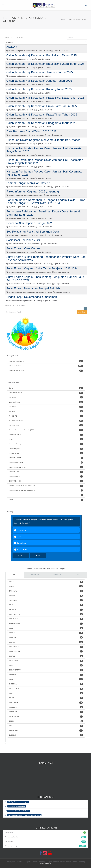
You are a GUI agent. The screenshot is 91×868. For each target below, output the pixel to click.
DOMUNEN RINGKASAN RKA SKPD (46, 486)
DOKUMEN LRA (46, 472)
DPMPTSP (46, 712)
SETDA (46, 605)
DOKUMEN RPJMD (46, 462)
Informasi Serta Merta (46, 361)
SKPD (15, 575)
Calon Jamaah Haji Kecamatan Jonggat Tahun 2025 (39, 81)
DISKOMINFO (46, 703)
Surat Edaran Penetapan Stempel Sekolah (33, 288)
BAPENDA (46, 684)
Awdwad (12, 47)
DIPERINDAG (46, 647)
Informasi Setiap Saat (46, 371)
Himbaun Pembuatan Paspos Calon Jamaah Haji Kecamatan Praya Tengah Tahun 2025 (45, 161)
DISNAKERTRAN (46, 670)
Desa (78, 575)
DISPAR (46, 596)
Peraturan (46, 407)
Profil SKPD (46, 416)
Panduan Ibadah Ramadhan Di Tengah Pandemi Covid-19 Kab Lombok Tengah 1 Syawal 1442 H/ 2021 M (46, 201)
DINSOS (46, 665)
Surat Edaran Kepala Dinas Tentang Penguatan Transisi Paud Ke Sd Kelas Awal (45, 278)
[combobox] (14, 38)
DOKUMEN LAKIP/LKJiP (46, 467)
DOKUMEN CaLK (46, 481)
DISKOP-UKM (46, 689)
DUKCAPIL (46, 591)
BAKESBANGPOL (46, 624)
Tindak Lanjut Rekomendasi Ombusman (32, 297)
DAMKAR (46, 735)
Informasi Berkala (46, 366)
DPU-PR (46, 693)
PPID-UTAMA (46, 731)
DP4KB (46, 698)
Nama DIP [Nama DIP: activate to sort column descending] (10, 42)
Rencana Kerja (46, 425)
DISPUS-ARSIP (46, 651)
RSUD (46, 586)
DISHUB (46, 642)
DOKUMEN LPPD (46, 458)
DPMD (46, 721)
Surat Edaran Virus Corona (23, 248)
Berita (46, 388)
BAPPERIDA (46, 707)
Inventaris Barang (46, 444)
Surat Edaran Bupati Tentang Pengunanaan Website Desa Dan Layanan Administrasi (46, 258)
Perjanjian (46, 411)
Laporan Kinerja (46, 402)
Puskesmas (57, 575)
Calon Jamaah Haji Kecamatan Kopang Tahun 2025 (39, 89)
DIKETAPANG (46, 717)
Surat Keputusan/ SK (46, 421)
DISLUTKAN (46, 619)
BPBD (46, 628)
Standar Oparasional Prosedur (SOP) (46, 430)
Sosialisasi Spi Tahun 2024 (23, 240)
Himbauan (46, 397)
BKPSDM (46, 675)
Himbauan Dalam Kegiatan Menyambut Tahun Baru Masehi (44, 140)
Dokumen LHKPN (46, 435)
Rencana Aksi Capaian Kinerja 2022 (29, 223)
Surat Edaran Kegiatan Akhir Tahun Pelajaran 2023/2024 (42, 268)
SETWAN (46, 610)
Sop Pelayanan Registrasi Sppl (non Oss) (33, 232)
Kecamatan (35, 575)
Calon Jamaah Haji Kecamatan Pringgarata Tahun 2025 (41, 123)
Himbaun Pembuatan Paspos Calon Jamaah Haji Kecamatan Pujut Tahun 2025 (45, 173)
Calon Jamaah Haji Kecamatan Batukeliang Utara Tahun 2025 (45, 64)
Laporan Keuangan (46, 393)
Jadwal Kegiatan (46, 449)
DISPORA (46, 637)
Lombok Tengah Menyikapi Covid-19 (29, 183)
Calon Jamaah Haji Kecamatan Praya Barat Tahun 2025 (42, 106)
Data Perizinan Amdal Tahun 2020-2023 (31, 131)
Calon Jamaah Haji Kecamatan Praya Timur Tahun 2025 (42, 115)
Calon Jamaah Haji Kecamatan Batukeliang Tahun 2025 (42, 55)
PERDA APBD (46, 453)
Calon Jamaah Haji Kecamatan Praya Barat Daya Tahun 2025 (45, 98)
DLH (46, 726)
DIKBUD (46, 633)
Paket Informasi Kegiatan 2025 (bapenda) (33, 191)
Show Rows (14, 38)
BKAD (46, 679)
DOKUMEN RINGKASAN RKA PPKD (46, 490)
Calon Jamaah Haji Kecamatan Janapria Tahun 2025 (40, 72)
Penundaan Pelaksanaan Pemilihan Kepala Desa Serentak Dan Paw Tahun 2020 (43, 213)
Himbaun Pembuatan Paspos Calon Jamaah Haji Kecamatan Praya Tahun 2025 (45, 150)
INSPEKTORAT (46, 614)
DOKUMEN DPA (46, 476)
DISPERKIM (46, 661)
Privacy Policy (45, 864)
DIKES (46, 582)
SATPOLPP (46, 600)
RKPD (46, 500)
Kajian (46, 439)
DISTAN (46, 656)
